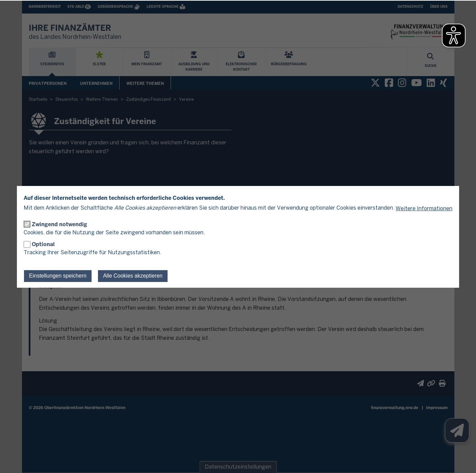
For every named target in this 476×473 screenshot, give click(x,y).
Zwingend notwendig (59, 224)
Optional (43, 244)
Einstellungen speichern (58, 276)
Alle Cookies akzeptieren (133, 276)
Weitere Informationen (424, 209)
